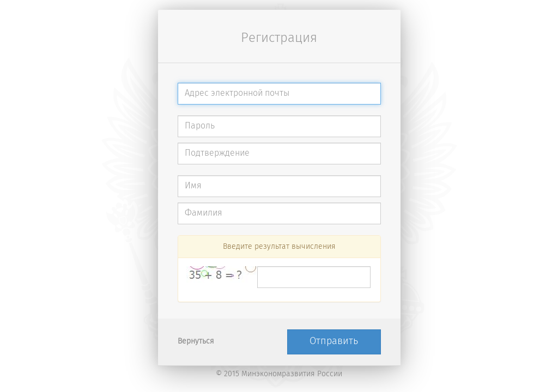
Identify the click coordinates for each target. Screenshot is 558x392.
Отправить (334, 341)
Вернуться (196, 342)
